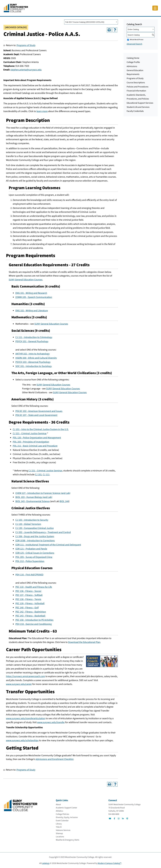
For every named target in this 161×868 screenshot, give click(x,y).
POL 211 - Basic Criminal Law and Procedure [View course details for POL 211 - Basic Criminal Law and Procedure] (35, 446)
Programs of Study (26, 45)
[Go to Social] (110, 819)
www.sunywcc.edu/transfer (51, 722)
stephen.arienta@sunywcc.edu (26, 70)
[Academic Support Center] (66, 808)
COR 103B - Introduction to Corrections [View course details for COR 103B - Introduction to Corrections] (35, 541)
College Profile (133, 62)
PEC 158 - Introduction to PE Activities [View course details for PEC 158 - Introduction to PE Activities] (34, 620)
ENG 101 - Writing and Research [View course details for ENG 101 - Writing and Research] (31, 293)
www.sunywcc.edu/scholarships (22, 740)
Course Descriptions (136, 83)
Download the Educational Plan (84, 642)
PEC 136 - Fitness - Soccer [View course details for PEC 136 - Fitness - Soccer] (28, 591)
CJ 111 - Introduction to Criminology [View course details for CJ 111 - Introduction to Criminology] (34, 337)
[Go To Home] (16, 8)
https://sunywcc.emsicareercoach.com (25, 676)
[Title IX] (59, 827)
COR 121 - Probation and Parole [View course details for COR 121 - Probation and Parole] (31, 549)
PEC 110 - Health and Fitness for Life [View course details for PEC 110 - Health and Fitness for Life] (34, 587)
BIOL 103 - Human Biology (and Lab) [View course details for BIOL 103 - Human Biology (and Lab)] (34, 497)
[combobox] (91, 22)
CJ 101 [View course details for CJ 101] (38, 475)
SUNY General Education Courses (26, 280)
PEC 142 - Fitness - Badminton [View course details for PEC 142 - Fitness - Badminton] (31, 612)
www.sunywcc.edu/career (19, 684)
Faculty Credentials (135, 111)
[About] (58, 805)
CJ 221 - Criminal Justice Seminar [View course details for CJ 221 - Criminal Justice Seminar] (30, 434)
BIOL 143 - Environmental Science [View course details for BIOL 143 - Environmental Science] (33, 501)
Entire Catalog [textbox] (133, 29)
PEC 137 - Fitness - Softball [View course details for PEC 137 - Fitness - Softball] (29, 595)
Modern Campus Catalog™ (110, 863)
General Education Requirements (135, 72)
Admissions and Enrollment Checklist (54, 759)
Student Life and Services (138, 107)
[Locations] (60, 837)
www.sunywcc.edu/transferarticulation (26, 718)
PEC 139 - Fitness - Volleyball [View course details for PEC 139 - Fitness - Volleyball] (30, 603)
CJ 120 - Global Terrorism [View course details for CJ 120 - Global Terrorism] (28, 524)
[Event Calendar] (62, 821)
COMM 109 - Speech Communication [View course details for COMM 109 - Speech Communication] (34, 297)
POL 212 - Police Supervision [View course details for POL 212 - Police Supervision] (30, 561)
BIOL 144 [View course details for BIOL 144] (64, 501)
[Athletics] (59, 811)
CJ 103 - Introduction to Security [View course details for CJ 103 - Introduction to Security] (32, 520)
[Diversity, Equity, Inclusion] (67, 817)
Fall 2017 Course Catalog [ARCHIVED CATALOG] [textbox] (85, 22)
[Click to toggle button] (155, 8)
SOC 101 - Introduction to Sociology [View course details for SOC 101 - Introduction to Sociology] (34, 366)
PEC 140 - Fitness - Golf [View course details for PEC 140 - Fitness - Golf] (27, 608)
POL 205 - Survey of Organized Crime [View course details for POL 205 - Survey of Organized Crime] (34, 557)
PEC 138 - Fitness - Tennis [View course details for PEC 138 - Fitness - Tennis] (28, 599)
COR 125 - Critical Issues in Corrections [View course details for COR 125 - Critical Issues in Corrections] (35, 553)
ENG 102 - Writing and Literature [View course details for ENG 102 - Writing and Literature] (32, 311)
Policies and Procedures (138, 87)
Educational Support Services (140, 103)
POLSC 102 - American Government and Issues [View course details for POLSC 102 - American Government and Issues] (39, 411)
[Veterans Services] (63, 830)
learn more (42, 111)
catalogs (46, 863)
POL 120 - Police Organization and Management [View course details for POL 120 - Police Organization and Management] (37, 438)
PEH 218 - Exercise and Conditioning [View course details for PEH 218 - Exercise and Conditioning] (34, 624)
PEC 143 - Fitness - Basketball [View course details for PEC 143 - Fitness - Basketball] (30, 616)
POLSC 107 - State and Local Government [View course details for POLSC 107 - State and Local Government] (36, 415)
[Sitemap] (59, 833)
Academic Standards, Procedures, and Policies (138, 97)
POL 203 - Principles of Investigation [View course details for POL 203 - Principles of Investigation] (31, 442)
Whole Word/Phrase (137, 40)
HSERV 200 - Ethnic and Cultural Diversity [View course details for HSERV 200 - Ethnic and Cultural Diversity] (36, 358)
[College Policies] (62, 814)
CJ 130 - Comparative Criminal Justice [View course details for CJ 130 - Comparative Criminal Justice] (35, 528)
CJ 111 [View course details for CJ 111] (46, 475)
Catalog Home (133, 58)
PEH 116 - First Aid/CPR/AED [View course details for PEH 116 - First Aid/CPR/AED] (29, 575)
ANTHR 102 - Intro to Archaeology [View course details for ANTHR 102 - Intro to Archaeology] (32, 354)
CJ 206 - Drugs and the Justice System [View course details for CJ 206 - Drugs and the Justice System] (35, 536)
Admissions (132, 66)
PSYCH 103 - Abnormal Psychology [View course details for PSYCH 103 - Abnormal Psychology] (33, 362)
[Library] (59, 824)
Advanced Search (134, 44)
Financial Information (136, 91)
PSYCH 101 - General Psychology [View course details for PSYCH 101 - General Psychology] (32, 341)
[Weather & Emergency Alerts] (67, 840)
